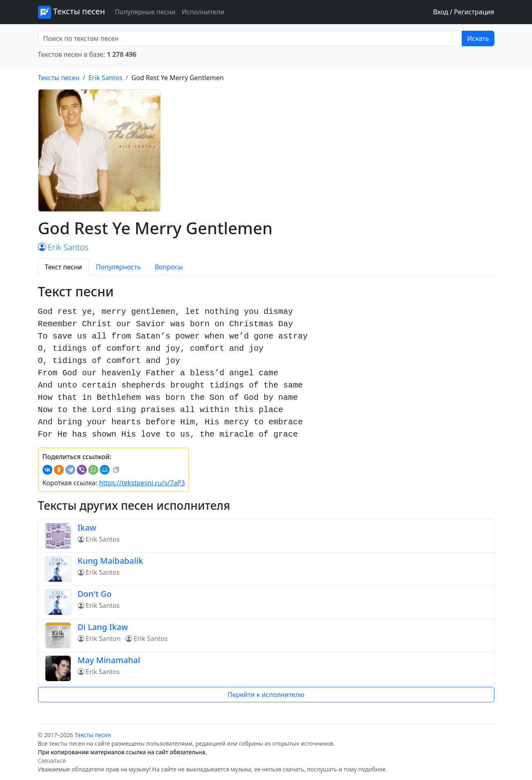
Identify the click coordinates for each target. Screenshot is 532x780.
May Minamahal (109, 660)
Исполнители (203, 12)
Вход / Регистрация (464, 12)
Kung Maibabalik (110, 561)
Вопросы (169, 267)
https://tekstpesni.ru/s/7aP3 (142, 483)
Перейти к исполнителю (266, 695)
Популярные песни (145, 12)
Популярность (118, 267)
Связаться (52, 761)
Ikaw (87, 528)
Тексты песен (72, 12)
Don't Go (95, 594)
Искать (478, 38)
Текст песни (64, 267)
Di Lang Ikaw (103, 627)
